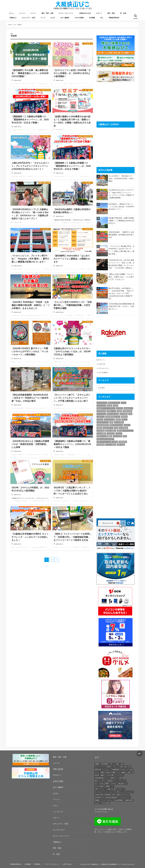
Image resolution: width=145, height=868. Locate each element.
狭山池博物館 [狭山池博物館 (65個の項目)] (123, 428)
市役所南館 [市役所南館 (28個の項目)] (101, 445)
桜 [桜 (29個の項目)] (111, 436)
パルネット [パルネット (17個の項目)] (101, 417)
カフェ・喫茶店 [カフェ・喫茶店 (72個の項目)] (111, 445)
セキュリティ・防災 (29, 18)
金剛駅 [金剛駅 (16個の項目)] (119, 411)
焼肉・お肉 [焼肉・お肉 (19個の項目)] (121, 445)
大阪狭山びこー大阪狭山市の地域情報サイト (106, 864)
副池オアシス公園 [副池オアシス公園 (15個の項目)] (103, 436)
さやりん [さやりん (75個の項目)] (100, 420)
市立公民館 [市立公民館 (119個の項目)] (124, 414)
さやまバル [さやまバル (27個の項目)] (111, 433)
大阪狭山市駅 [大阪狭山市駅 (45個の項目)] (127, 411)
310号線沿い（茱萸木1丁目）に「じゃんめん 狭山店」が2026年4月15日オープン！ (121, 207)
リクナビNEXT (102, 372)
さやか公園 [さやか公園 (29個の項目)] (101, 431)
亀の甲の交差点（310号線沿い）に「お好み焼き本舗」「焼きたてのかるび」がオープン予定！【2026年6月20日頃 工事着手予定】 (121, 293)
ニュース (22, 13)
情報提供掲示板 (114, 18)
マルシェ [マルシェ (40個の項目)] (119, 433)
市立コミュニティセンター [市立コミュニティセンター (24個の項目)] (105, 439)
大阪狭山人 (13, 18)
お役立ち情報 (58, 781)
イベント (33, 13)
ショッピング (58, 812)
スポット (99, 13)
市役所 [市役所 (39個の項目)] (115, 406)
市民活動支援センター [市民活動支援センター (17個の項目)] (113, 417)
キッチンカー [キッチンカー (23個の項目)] (101, 406)
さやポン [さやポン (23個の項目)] (120, 408)
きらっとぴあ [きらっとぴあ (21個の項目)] (117, 436)
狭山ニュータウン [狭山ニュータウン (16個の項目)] (114, 403)
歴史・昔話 (111, 13)
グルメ (55, 806)
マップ (43, 18)
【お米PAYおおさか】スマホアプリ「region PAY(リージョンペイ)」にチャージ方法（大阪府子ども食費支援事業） (121, 194)
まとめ (53, 18)
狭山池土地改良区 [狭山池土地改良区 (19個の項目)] (103, 425)
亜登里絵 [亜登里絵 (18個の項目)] (124, 417)
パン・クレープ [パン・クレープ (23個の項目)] (102, 403)
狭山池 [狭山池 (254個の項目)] (109, 406)
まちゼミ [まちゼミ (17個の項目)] (127, 425)
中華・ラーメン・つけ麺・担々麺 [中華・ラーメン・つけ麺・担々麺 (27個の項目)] (107, 442)
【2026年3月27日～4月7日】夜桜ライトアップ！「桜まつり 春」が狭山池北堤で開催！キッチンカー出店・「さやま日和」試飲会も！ (121, 264)
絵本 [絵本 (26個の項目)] (125, 436)
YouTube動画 (79, 18)
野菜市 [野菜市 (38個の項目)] (118, 420)
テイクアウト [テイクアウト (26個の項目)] (101, 414)
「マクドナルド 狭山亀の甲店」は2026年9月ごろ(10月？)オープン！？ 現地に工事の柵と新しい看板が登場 (121, 250)
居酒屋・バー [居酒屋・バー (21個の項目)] (111, 411)
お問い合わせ (67, 864)
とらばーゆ (101, 364)
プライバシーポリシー (52, 864)
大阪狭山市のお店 (85, 13)
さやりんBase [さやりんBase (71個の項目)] (119, 422)
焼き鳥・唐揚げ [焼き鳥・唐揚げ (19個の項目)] (111, 431)
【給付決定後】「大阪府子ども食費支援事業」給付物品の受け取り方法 (121, 235)
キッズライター (59, 830)
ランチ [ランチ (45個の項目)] (124, 403)
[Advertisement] (116, 101)
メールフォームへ (101, 812)
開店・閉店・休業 (47, 13)
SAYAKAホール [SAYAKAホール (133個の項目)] (108, 428)
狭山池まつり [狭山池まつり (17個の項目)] (128, 408)
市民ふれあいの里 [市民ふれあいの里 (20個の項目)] (113, 414)
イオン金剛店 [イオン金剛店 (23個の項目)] (101, 433)
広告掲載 (92, 18)
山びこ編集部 (65, 18)
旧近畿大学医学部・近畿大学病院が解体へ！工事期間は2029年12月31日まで (121, 221)
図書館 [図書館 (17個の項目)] (99, 428)
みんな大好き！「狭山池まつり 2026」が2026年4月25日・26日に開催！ (121, 178)
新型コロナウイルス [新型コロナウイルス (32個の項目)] (116, 425)
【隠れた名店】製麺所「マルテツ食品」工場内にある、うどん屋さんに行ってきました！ (121, 277)
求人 (102, 18)
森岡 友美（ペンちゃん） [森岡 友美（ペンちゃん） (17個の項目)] (125, 431)
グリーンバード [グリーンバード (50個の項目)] (109, 420)
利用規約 (37, 864)
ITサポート (57, 775)
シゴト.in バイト (103, 368)
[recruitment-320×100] (31, 765)
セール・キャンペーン (66, 13)
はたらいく (101, 360)
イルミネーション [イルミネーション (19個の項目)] (103, 422)
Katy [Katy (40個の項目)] (116, 428)
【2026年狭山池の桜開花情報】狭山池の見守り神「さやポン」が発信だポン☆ (121, 306)
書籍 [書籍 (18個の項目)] (111, 422)
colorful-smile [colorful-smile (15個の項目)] (101, 411)
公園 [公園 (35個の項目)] (130, 414)
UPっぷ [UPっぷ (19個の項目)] (124, 420)
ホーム (11, 13)
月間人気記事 (58, 769)
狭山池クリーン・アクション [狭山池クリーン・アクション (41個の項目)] (106, 408)
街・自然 (123, 13)
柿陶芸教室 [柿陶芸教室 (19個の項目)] (123, 442)
